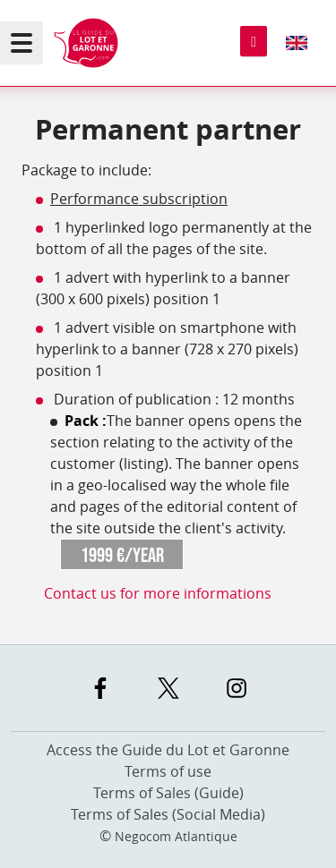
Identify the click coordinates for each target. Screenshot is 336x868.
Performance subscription (139, 199)
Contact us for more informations (158, 593)
